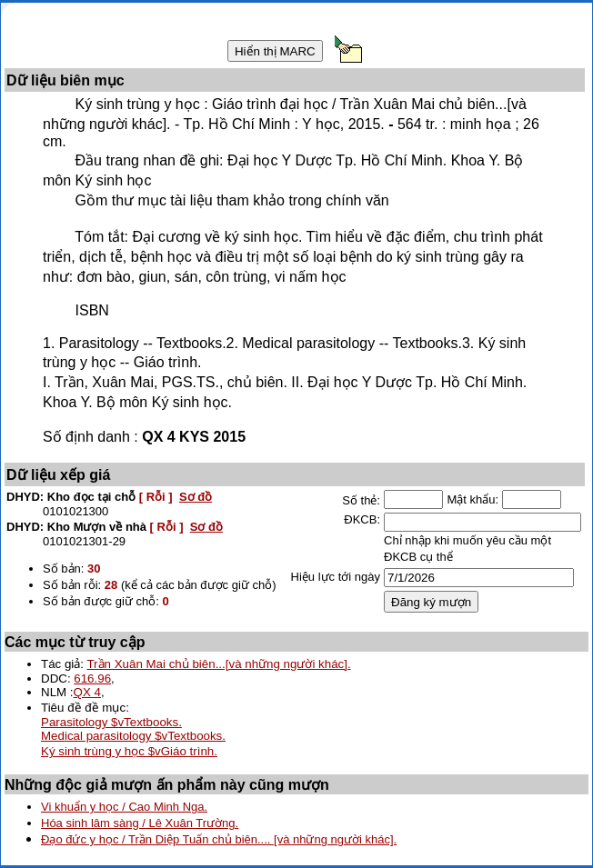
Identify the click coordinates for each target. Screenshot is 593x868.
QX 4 (87, 692)
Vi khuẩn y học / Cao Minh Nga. (124, 807)
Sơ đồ (196, 497)
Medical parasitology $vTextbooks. (133, 736)
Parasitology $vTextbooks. (111, 722)
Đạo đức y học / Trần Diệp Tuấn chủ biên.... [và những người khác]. (219, 839)
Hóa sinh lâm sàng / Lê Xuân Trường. (140, 823)
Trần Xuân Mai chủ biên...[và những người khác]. (218, 664)
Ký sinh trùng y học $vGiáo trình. (129, 751)
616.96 (92, 678)
